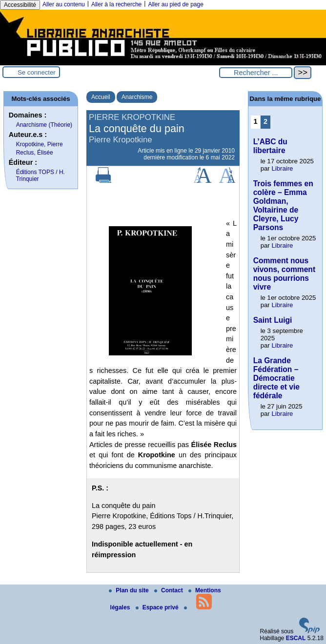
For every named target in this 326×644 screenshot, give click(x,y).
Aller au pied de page (175, 4)
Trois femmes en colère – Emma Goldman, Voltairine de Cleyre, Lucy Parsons (283, 205)
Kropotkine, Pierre (40, 144)
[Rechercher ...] (256, 73)
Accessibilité (20, 5)
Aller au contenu (64, 4)
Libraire (282, 168)
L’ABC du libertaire (270, 146)
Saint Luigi (273, 320)
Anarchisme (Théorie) (44, 125)
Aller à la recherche (116, 4)
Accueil (101, 97)
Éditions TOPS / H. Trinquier (41, 176)
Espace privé (158, 607)
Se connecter (37, 72)
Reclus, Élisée (35, 153)
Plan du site (130, 590)
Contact (169, 590)
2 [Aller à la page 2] (265, 121)
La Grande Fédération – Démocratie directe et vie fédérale (276, 378)
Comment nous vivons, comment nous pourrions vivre (284, 274)
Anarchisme (137, 97)
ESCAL (296, 638)
